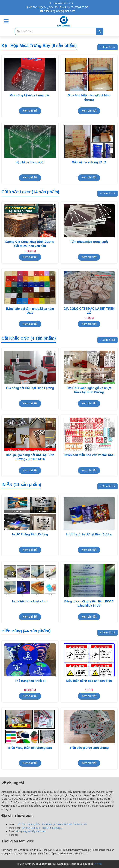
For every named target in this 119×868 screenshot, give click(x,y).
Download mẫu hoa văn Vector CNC (89, 455)
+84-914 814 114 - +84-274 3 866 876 (42, 828)
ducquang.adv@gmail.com (58, 11)
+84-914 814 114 (61, 4)
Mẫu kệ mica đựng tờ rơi (89, 162)
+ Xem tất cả (107, 47)
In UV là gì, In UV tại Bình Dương (89, 534)
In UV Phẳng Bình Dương (30, 534)
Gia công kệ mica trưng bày (30, 95)
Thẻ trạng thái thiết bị (30, 681)
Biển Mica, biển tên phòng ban (30, 748)
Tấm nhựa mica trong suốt (89, 242)
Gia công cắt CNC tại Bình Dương (30, 388)
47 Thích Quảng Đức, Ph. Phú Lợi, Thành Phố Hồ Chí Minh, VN (52, 824)
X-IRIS (98, 864)
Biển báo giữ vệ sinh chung (89, 748)
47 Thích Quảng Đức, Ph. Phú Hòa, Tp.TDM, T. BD (58, 7)
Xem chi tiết (30, 111)
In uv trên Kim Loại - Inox (30, 601)
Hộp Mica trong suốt (30, 162)
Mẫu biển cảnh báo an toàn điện (89, 681)
